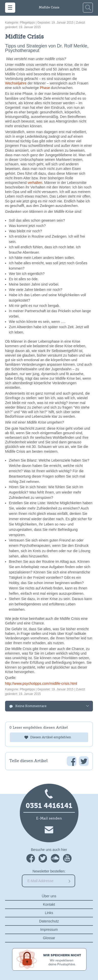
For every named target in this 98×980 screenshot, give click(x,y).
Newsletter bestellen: (49, 871)
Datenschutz (49, 921)
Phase (45, 88)
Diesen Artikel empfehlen (51, 737)
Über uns (49, 896)
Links (49, 913)
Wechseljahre (16, 83)
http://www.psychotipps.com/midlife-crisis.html (41, 684)
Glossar (49, 938)
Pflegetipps (27, 23)
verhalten (35, 183)
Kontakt (49, 904)
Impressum (49, 930)
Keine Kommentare (31, 706)
